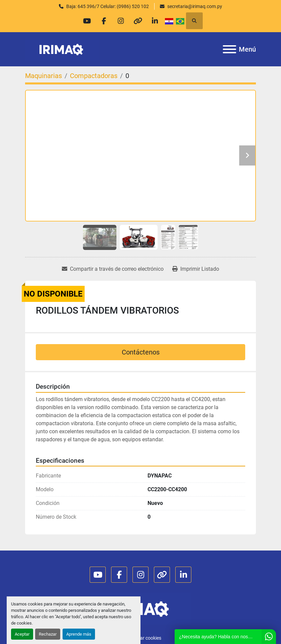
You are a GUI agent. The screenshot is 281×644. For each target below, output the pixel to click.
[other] (138, 21)
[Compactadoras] (94, 76)
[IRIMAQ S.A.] (140, 608)
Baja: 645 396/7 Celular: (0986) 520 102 (108, 6)
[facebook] (104, 21)
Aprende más (79, 634)
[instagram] (121, 21)
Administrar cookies (141, 638)
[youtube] (87, 21)
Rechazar (48, 634)
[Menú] (229, 49)
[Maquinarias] (43, 76)
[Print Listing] (196, 269)
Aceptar (22, 634)
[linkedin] (155, 21)
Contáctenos (141, 352)
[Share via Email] (113, 269)
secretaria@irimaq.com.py (195, 6)
